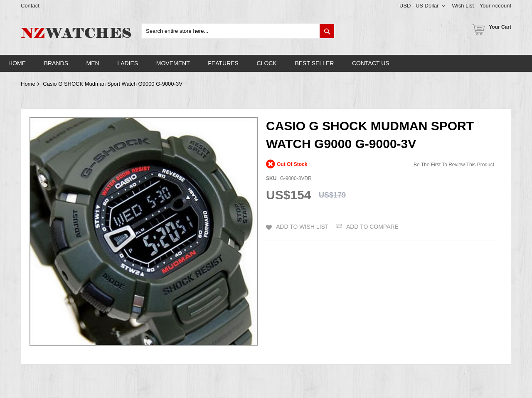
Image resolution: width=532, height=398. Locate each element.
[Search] (327, 31)
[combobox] (238, 31)
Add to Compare (372, 227)
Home (28, 84)
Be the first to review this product (454, 165)
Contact (30, 6)
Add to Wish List (302, 227)
